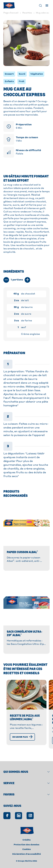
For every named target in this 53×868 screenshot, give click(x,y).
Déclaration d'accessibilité (27, 854)
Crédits (26, 840)
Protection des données (26, 845)
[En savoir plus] (22, 737)
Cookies (26, 849)
